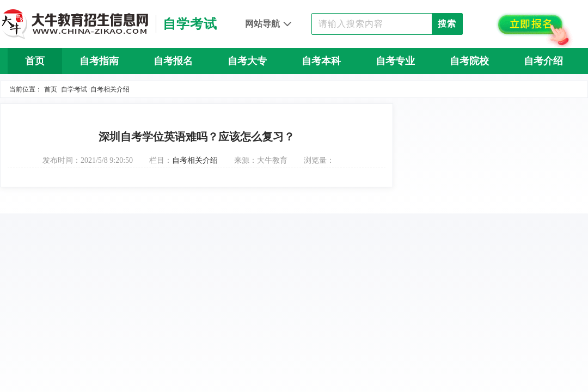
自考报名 (173, 61)
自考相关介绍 (110, 89)
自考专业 (395, 61)
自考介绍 (543, 61)
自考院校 (469, 61)
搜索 (447, 24)
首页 (35, 61)
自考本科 (321, 61)
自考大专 (247, 61)
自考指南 (99, 61)
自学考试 (74, 89)
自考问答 (294, 87)
